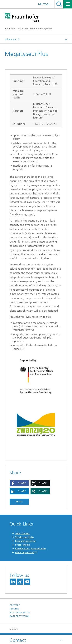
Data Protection (19, 616)
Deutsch (44, 4)
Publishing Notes (20, 613)
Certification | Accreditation (31, 549)
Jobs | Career (22, 533)
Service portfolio (24, 537)
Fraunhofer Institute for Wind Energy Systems (29, 29)
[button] (19, 483)
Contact (15, 605)
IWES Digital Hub (25, 552)
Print (19, 502)
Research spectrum (26, 541)
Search (59, 4)
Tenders (14, 609)
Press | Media (23, 545)
